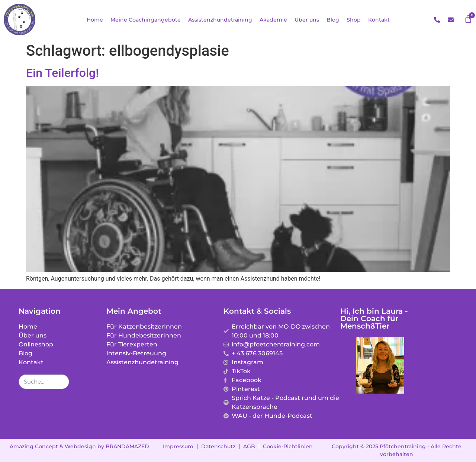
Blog (333, 20)
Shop (354, 20)
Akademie (273, 20)
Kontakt (379, 20)
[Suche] (61, 382)
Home (95, 20)
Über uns (307, 20)
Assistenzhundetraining (220, 20)
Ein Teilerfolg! (62, 73)
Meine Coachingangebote (146, 20)
